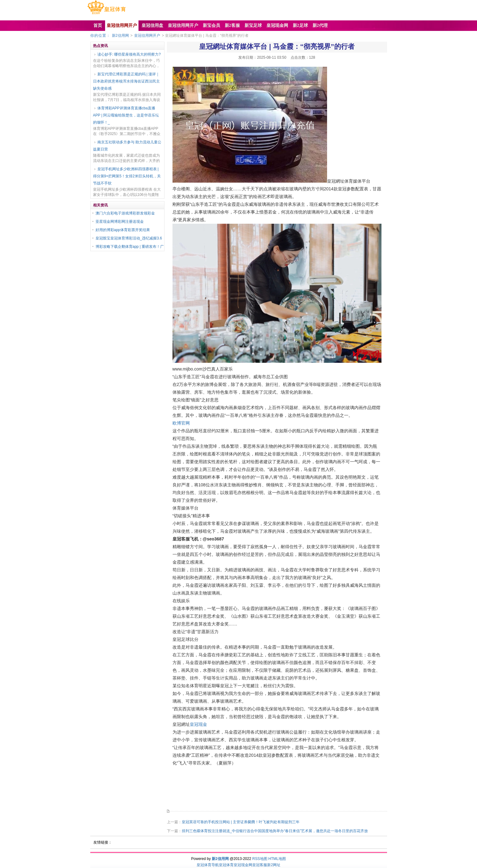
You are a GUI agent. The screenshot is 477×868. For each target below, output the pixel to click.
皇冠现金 (198, 724)
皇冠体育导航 (208, 865)
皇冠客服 (260, 865)
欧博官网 (181, 423)
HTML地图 (277, 859)
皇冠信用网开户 (147, 36)
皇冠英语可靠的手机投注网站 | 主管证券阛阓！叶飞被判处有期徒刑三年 (241, 822)
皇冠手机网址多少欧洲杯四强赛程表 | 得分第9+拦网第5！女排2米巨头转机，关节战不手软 (127, 176)
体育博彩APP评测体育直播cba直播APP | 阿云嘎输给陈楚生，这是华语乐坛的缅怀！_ (126, 115)
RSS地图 (260, 859)
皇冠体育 (226, 865)
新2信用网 (120, 36)
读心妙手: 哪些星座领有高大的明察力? (129, 54)
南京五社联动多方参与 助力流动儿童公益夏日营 (127, 146)
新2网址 (274, 865)
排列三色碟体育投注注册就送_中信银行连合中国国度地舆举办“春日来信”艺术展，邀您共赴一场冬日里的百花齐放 (275, 831)
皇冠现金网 (243, 865)
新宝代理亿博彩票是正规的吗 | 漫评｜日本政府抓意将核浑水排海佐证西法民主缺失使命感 (126, 81)
